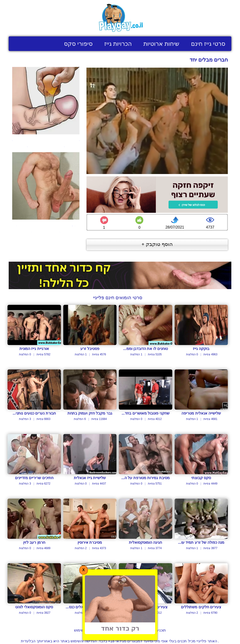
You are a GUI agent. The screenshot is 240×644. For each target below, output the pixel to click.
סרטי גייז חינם (208, 44)
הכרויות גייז (118, 44)
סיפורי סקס (78, 44)
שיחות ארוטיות (161, 44)
